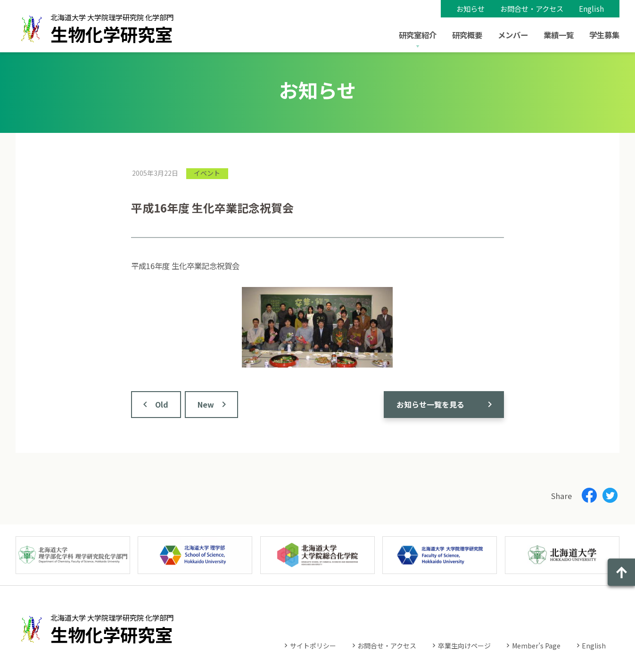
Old (162, 404)
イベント (207, 173)
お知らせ (470, 8)
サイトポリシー (313, 646)
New (206, 404)
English (591, 8)
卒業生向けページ (464, 646)
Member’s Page (536, 646)
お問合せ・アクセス (532, 8)
